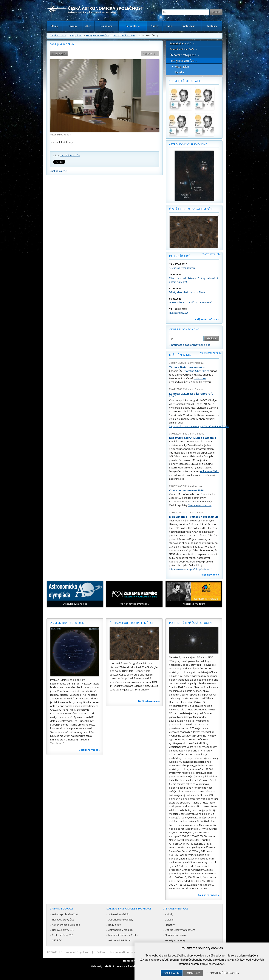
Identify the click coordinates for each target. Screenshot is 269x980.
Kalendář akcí (179, 256)
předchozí (60, 54)
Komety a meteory (175, 940)
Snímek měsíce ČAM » (183, 49)
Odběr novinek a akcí (184, 329)
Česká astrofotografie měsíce (191, 209)
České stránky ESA (62, 935)
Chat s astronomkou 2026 (186, 490)
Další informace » (89, 750)
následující (149, 54)
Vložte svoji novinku (211, 353)
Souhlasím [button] (172, 973)
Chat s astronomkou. (200, 505)
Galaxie (169, 920)
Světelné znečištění (119, 914)
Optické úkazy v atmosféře (180, 930)
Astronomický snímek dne (188, 144)
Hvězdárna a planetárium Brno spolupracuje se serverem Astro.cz (131, 952)
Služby (155, 26)
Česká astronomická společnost (73, 952)
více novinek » (210, 575)
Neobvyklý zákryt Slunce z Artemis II (194, 438)
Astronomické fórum (120, 940)
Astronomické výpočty (121, 920)
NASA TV (57, 940)
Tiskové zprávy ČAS (63, 920)
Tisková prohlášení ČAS (65, 914)
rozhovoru (200, 378)
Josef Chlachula (196, 363)
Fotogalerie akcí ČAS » (183, 61)
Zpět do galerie (58, 171)
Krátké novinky (180, 355)
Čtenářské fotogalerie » (184, 55)
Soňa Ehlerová (195, 486)
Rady (169, 26)
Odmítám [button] (194, 973)
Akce (88, 26)
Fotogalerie (133, 26)
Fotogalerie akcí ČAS (98, 35)
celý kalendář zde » (207, 319)
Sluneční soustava (175, 935)
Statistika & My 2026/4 (197, 371)
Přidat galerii (182, 67)
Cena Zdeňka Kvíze (124, 35)
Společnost (188, 26)
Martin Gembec (196, 389)
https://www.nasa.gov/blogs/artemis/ (190, 569)
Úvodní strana (58, 35)
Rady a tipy (115, 925)
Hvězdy (169, 914)
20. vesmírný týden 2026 (67, 623)
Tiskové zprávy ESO (63, 930)
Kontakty (212, 26)
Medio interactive (116, 966)
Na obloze (106, 26)
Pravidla (179, 72)
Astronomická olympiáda (66, 925)
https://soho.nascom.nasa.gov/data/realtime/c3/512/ (199, 426)
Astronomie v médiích (120, 930)
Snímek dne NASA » (182, 43)
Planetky (170, 925)
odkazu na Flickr (209, 471)
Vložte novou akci (212, 254)
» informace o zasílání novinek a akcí (190, 345)
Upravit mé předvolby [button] (223, 973)
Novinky (72, 26)
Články (55, 26)
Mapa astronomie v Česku (123, 935)
